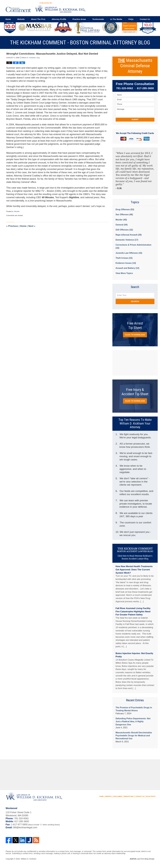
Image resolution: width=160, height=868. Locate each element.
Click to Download (135, 335)
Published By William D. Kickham (129, 8)
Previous (12, 226)
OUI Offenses (124, 230)
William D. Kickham (29, 859)
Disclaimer (118, 796)
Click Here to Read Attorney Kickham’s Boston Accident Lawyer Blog (135, 557)
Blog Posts (151, 796)
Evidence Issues (126, 263)
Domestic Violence (127, 240)
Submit (135, 119)
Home (8, 19)
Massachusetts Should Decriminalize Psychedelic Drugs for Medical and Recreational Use (134, 736)
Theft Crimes (124, 258)
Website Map (129, 796)
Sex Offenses (124, 215)
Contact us (145, 19)
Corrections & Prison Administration (134, 246)
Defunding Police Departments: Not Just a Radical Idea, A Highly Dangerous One (133, 721)
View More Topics (124, 273)
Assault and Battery (127, 268)
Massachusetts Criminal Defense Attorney (135, 66)
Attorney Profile (59, 19)
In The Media (116, 19)
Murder (17, 211)
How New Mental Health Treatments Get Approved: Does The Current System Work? (134, 570)
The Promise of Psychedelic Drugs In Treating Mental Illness (134, 709)
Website (21, 19)
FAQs (131, 19)
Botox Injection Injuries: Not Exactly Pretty (134, 655)
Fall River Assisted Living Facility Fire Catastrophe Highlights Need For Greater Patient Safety (133, 611)
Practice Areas (79, 19)
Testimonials (98, 19)
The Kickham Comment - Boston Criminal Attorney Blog (46, 7)
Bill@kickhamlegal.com (25, 827)
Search (135, 301)
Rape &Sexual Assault (129, 235)
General (122, 225)
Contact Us (140, 796)
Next (32, 226)
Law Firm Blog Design (142, 859)
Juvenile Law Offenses (129, 253)
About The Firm (38, 19)
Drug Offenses (125, 209)
